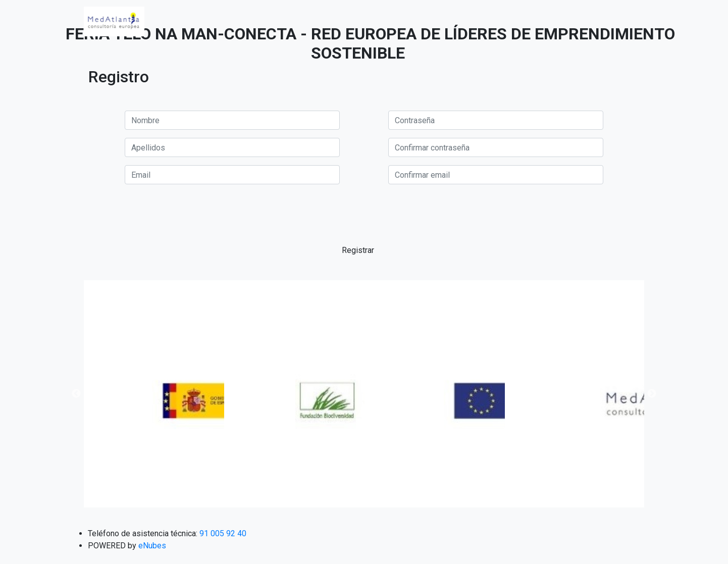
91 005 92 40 (223, 533)
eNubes (152, 546)
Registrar (358, 250)
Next (652, 394)
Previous (76, 394)
